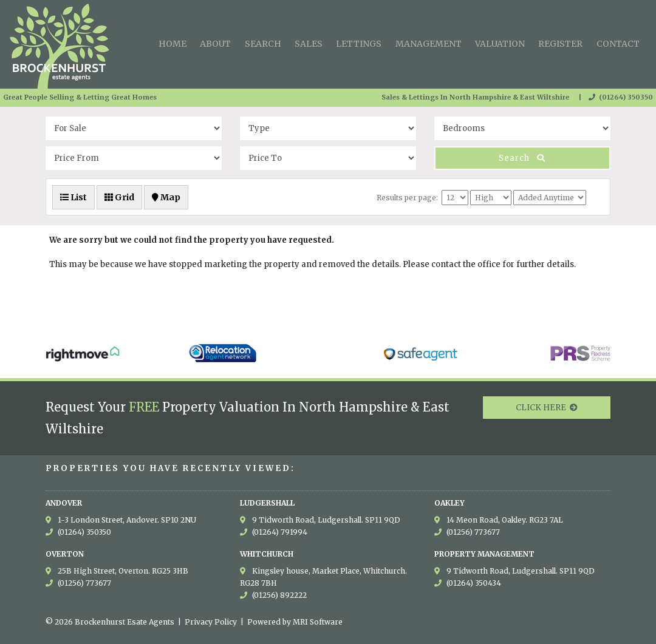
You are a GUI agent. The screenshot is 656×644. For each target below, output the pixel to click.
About (215, 44)
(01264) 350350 (621, 97)
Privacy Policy (211, 622)
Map (166, 197)
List (73, 197)
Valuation (500, 44)
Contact (618, 44)
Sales (309, 44)
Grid (119, 197)
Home (173, 44)
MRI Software (318, 622)
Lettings (359, 44)
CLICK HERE (547, 408)
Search (263, 44)
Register (560, 44)
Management (429, 44)
